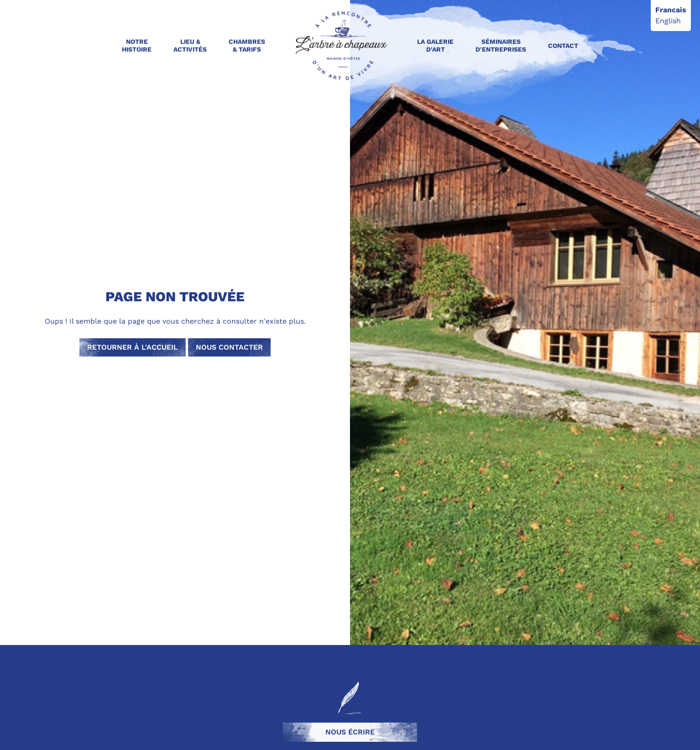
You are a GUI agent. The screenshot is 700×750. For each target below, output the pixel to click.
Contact (563, 46)
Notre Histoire (137, 45)
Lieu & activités (190, 45)
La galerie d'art (435, 45)
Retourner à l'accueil (133, 347)
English (668, 21)
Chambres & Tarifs (247, 45)
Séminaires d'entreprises (501, 45)
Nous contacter (229, 347)
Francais (671, 10)
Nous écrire (350, 732)
